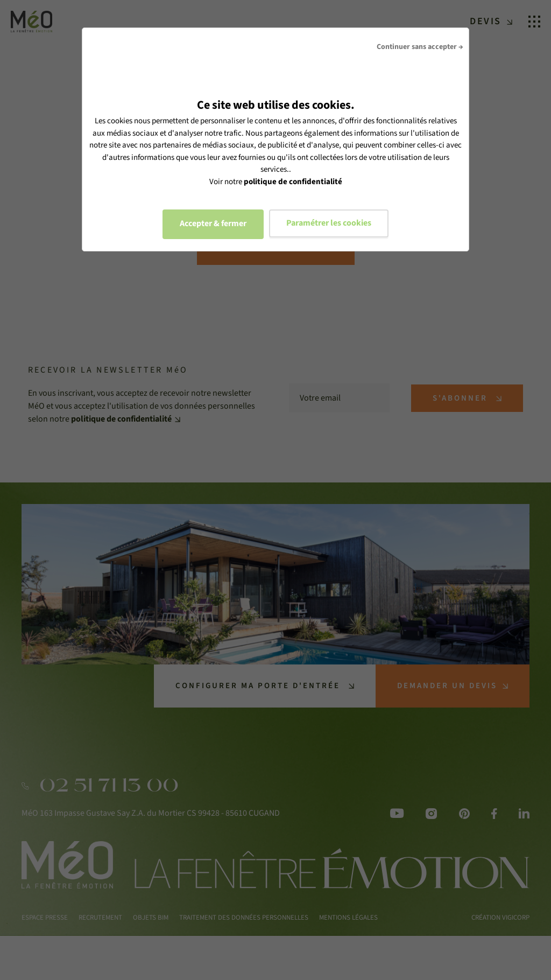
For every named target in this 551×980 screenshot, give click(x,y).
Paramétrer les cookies (329, 223)
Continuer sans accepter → (420, 47)
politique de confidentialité (293, 182)
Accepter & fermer (213, 223)
